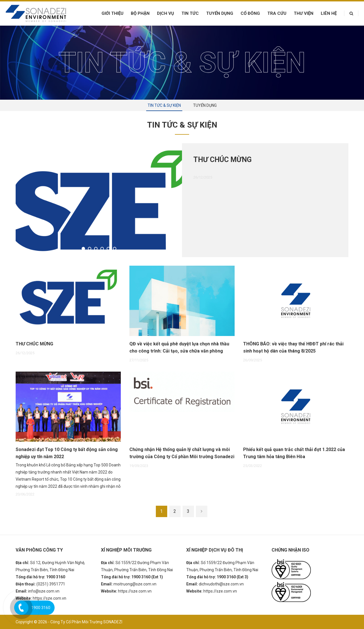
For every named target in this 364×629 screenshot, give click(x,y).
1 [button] (84, 249)
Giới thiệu (112, 13)
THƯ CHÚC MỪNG (223, 160)
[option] (182, 200)
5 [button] (109, 249)
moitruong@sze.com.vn (135, 584)
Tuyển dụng (220, 13)
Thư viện (304, 13)
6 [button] (115, 249)
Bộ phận (140, 13)
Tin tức (190, 13)
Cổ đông (250, 13)
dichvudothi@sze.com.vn (221, 584)
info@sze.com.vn (44, 591)
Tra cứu (277, 13)
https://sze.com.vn (49, 598)
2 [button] (90, 249)
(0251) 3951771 (51, 584)
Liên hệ (329, 13)
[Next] (202, 511)
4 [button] (103, 249)
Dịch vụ (166, 13)
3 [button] (96, 249)
